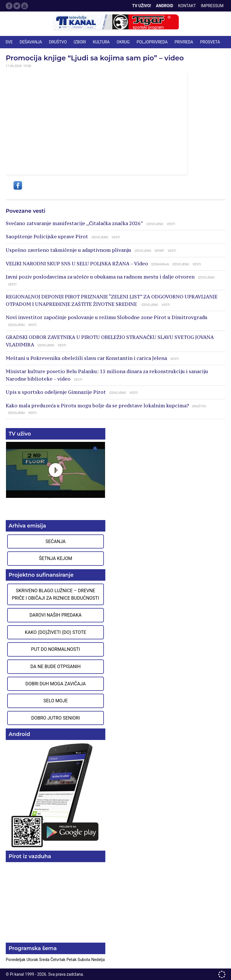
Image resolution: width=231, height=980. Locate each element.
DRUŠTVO (58, 42)
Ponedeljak (16, 960)
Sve (9, 42)
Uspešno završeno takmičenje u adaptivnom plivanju (68, 250)
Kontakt (187, 6)
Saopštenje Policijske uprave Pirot (47, 237)
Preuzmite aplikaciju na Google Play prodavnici (56, 795)
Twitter (17, 6)
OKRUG (123, 42)
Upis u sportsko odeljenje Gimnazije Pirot (56, 392)
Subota (84, 960)
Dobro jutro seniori (56, 718)
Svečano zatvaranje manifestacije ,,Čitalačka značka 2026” (74, 223)
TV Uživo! (142, 6)
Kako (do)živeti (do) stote (56, 632)
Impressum (212, 6)
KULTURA (101, 42)
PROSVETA (210, 42)
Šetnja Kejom (56, 558)
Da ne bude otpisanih (56, 667)
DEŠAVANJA (31, 42)
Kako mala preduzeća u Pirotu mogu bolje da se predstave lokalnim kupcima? (97, 406)
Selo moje (56, 701)
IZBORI (80, 42)
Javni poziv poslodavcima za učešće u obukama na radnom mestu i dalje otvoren (100, 277)
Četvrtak (59, 960)
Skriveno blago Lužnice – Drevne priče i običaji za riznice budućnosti (55, 594)
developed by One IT (222, 974)
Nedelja (98, 960)
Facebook (9, 6)
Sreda (45, 960)
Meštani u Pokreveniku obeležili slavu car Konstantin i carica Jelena (86, 358)
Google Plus (25, 6)
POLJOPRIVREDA (152, 42)
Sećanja (56, 541)
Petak (72, 960)
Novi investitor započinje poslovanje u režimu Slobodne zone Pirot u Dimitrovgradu (107, 317)
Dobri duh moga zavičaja (55, 684)
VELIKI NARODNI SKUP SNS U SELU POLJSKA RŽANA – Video (77, 264)
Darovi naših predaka (56, 615)
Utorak (33, 960)
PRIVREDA (184, 42)
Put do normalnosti (55, 649)
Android (164, 6)
